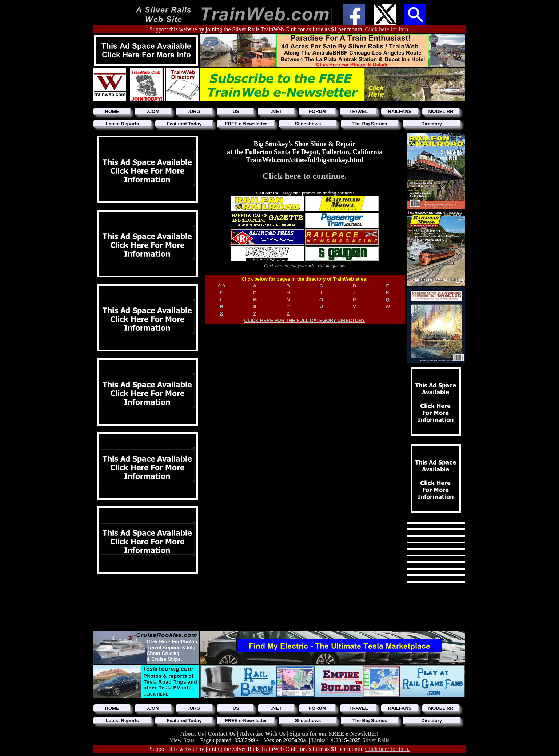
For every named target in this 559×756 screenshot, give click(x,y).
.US (235, 111)
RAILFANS (400, 111)
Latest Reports (122, 124)
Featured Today (184, 124)
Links (318, 740)
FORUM (318, 111)
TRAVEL (358, 111)
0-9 (222, 286)
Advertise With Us (263, 734)
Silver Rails (376, 740)
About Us (193, 734)
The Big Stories (370, 124)
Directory (432, 124)
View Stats (182, 740)
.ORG (194, 111)
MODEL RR (441, 111)
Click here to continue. (305, 176)
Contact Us (223, 734)
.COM (153, 111)
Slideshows (308, 124)
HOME (112, 111)
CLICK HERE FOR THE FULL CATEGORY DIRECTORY (305, 320)
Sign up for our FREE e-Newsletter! (334, 734)
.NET (276, 111)
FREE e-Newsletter (246, 124)
